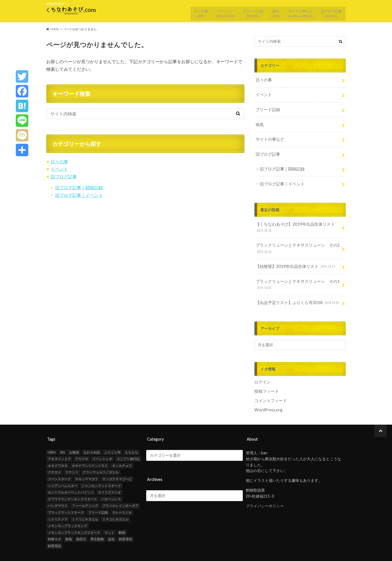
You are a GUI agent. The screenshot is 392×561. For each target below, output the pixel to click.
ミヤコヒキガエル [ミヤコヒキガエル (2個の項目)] (115, 502)
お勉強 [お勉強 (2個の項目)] (74, 435)
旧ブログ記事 (331, 12)
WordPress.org (268, 393)
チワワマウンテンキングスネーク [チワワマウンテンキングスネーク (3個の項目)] (72, 482)
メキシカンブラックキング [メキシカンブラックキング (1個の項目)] (68, 509)
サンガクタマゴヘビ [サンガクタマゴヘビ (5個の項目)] (117, 462)
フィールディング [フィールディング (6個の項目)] (85, 489)
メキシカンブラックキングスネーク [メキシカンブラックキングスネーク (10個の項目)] (74, 516)
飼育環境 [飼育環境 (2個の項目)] (125, 522)
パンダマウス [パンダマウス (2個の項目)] (58, 489)
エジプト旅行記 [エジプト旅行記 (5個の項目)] (128, 442)
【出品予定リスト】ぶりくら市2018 (295, 288)
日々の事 (192, 12)
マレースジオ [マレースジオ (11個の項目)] (122, 496)
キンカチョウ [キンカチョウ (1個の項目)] (122, 449)
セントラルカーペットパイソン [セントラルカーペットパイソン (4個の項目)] (71, 475)
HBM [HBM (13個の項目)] (52, 435)
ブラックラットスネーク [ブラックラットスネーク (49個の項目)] (66, 496)
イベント (218, 12)
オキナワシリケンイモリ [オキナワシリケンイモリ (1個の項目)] (90, 449)
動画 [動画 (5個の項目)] (122, 516)
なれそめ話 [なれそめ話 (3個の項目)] (92, 435)
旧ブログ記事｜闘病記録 (79, 185)
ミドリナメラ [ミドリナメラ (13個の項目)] (58, 502)
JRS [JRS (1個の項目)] (62, 435)
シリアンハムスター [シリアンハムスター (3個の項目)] (63, 469)
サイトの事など (298, 12)
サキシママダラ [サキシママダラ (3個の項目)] (87, 462)
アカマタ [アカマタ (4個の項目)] (82, 442)
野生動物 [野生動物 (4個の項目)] (97, 522)
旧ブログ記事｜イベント (79, 192)
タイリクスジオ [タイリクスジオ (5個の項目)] (109, 475)
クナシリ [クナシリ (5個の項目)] (72, 455)
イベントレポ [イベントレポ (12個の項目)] (102, 442)
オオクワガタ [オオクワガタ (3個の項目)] (58, 449)
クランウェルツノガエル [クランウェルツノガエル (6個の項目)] (101, 455)
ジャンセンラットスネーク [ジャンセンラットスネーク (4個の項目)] (101, 469)
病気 (271, 12)
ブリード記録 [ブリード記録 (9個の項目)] (98, 496)
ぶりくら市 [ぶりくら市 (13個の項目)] (112, 435)
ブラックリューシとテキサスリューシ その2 (295, 237)
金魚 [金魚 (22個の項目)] (111, 522)
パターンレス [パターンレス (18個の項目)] (111, 482)
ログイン (262, 367)
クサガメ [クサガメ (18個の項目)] (54, 455)
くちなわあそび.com (298, 553)
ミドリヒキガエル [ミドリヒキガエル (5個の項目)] (85, 502)
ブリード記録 (247, 12)
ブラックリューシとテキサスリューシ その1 (295, 271)
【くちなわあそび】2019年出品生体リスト (292, 217)
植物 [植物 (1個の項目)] (69, 522)
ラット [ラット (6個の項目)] (109, 516)
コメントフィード (269, 384)
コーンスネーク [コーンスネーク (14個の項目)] (59, 462)
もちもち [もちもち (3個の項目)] (131, 435)
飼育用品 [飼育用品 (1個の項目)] (54, 529)
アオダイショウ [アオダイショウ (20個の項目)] (59, 442)
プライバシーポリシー (265, 489)
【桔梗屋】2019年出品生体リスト (293, 254)
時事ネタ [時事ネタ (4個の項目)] (54, 522)
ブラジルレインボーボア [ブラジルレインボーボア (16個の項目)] (120, 489)
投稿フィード (266, 375)
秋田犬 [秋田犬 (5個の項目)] (81, 522)
